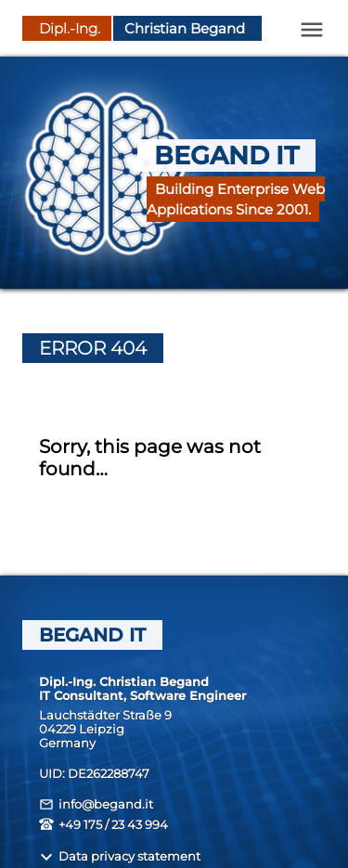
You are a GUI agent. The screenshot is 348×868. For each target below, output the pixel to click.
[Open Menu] (312, 29)
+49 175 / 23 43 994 (103, 825)
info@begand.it (96, 804)
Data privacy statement (120, 857)
